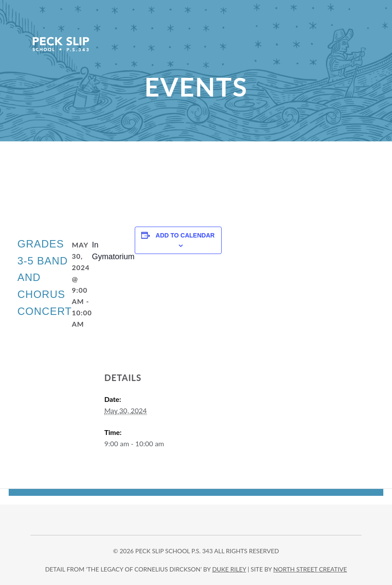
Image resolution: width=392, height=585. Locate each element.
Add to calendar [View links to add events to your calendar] (185, 235)
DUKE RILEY (229, 569)
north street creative (310, 569)
